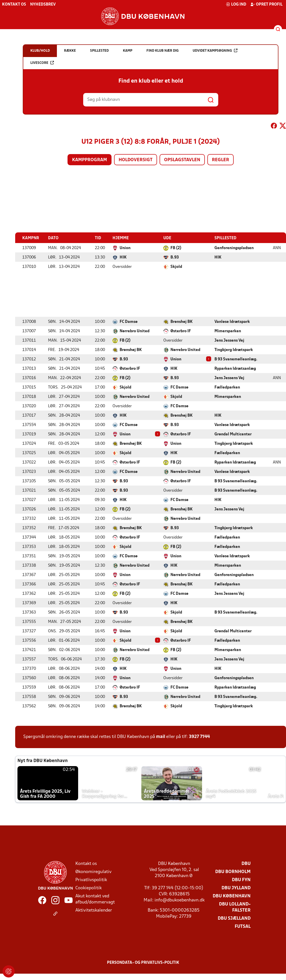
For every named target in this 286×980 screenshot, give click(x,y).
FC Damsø (129, 322)
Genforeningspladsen (234, 248)
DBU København (232, 896)
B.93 (175, 257)
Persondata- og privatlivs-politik (143, 963)
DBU (246, 864)
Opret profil (266, 4)
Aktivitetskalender (94, 910)
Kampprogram (90, 160)
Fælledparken (227, 387)
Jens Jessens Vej (229, 340)
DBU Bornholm (233, 872)
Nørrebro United (135, 331)
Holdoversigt (136, 160)
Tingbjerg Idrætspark (234, 350)
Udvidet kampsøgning (215, 51)
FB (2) (176, 248)
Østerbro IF (181, 331)
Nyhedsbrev (43, 5)
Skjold (176, 267)
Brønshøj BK (182, 322)
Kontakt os (14, 5)
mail (161, 737)
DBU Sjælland (234, 918)
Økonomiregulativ (93, 872)
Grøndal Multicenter (233, 434)
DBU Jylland (236, 888)
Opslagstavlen (182, 160)
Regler (221, 160)
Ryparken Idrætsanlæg (235, 368)
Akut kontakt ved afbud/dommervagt (95, 899)
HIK (123, 257)
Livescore (42, 63)
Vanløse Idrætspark (232, 322)
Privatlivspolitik (91, 880)
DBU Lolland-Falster (235, 907)
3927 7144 (199, 737)
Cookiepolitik (89, 888)
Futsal (243, 926)
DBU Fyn (241, 880)
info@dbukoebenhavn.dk (180, 900)
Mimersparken (228, 331)
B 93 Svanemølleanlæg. (236, 359)
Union (125, 248)
